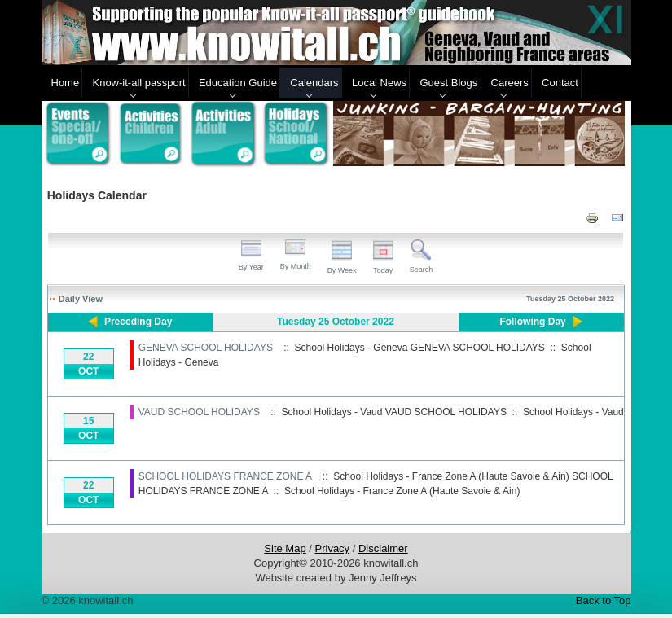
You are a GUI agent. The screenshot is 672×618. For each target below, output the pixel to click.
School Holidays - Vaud (573, 412)
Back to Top (604, 600)
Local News (379, 83)
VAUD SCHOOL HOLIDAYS (199, 412)
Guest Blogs (448, 83)
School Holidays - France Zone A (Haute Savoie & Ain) (402, 491)
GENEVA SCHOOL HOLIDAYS (206, 348)
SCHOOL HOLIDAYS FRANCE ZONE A (225, 476)
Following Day (532, 322)
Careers (510, 83)
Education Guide (238, 83)
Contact (560, 83)
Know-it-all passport (138, 83)
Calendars (314, 83)
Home (66, 83)
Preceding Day (138, 322)
